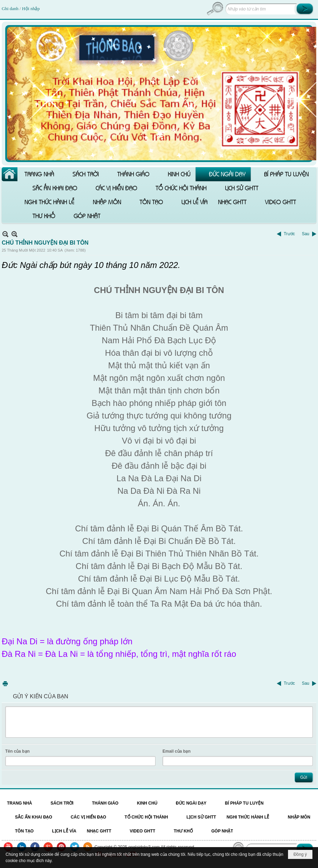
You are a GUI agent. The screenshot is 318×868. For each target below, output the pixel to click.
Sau (306, 234)
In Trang (5, 683)
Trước (289, 234)
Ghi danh (11, 9)
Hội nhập (31, 9)
